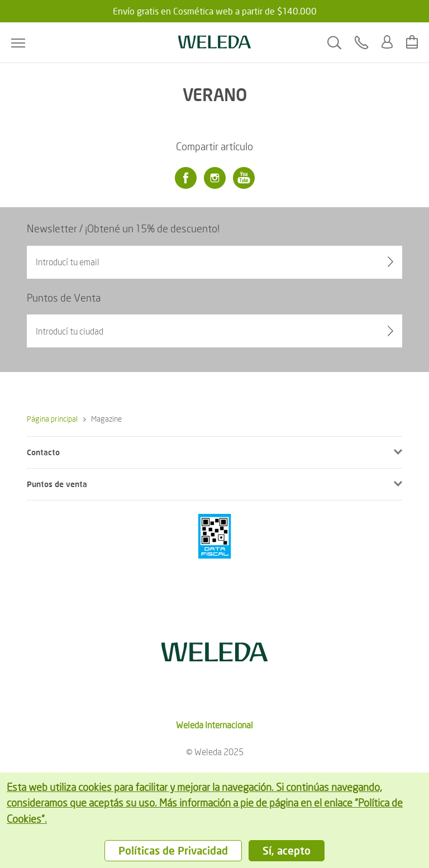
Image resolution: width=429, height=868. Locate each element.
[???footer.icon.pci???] (214, 536)
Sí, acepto (287, 850)
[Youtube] (244, 178)
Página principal (52, 419)
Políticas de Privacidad (173, 850)
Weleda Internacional (214, 725)
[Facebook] (185, 178)
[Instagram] (214, 178)
